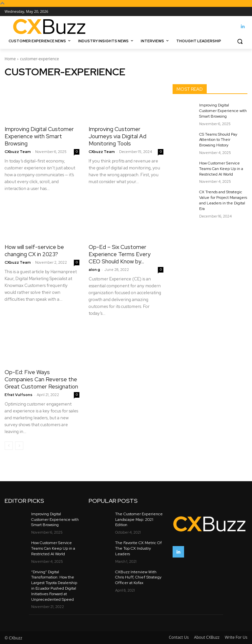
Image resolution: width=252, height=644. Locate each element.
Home (10, 59)
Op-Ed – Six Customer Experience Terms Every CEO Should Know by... (120, 254)
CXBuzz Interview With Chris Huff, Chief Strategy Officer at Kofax (138, 578)
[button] (240, 41)
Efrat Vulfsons (19, 395)
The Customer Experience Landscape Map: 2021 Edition (139, 520)
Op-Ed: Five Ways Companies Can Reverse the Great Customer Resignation (41, 379)
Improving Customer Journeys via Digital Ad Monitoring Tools (117, 136)
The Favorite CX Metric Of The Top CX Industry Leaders (138, 548)
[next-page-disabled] (19, 446)
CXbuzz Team (18, 152)
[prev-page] (9, 446)
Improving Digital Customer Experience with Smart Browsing (39, 136)
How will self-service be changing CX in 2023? (34, 251)
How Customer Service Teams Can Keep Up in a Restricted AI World (221, 169)
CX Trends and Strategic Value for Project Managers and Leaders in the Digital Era (223, 200)
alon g (94, 270)
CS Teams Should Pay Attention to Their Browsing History (218, 140)
